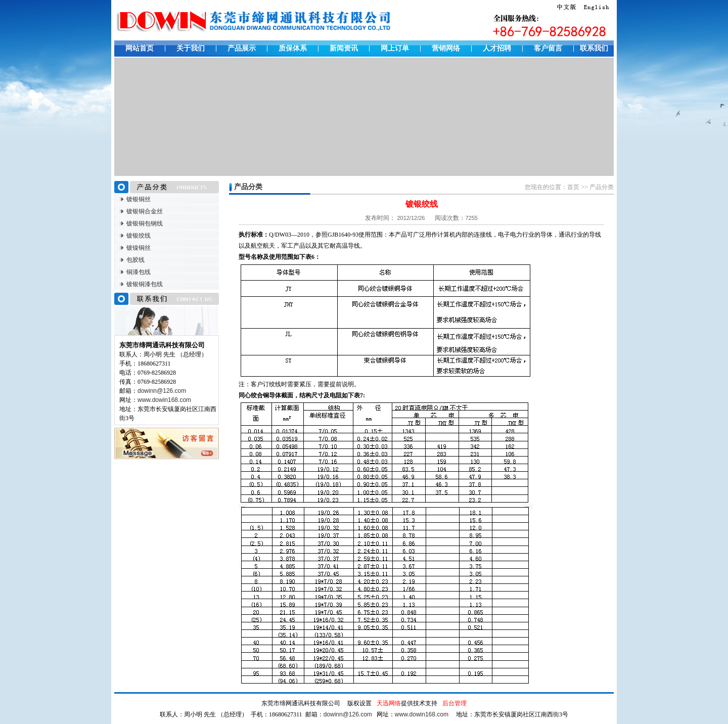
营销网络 (446, 48)
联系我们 (594, 48)
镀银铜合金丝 (145, 211)
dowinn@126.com (162, 391)
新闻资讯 (344, 48)
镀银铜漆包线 (145, 284)
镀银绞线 (139, 236)
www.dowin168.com (164, 400)
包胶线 (135, 260)
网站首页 (140, 48)
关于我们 (191, 48)
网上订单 (395, 48)
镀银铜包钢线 (145, 223)
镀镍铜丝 (139, 248)
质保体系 (293, 48)
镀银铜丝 (139, 199)
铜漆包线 (139, 272)
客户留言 (548, 48)
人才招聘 (497, 48)
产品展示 (242, 48)
